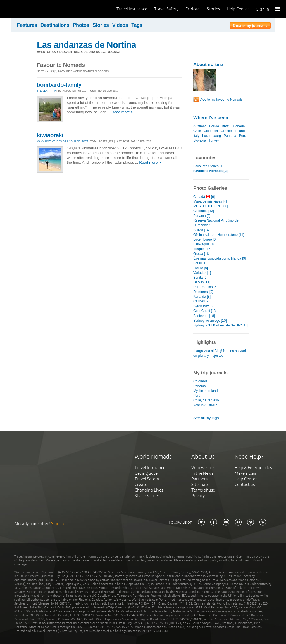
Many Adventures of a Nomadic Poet (63, 141)
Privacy (198, 496)
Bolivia (214, 126)
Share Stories (147, 496)
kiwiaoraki (50, 135)
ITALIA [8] (201, 268)
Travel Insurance (132, 9)
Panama (230, 136)
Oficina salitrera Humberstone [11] (219, 235)
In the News (202, 473)
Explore (193, 9)
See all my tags (206, 418)
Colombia (211, 131)
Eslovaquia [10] (205, 244)
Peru (243, 136)
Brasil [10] (201, 263)
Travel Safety (166, 9)
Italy (196, 136)
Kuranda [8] (202, 297)
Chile (197, 131)
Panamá (200, 386)
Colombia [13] (204, 211)
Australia (200, 126)
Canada (239, 126)
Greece (226, 131)
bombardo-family (59, 85)
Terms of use (203, 490)
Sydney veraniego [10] (210, 321)
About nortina (208, 64)
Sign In (263, 9)
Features (27, 25)
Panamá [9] (202, 216)
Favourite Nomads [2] (210, 171)
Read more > (122, 112)
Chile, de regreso (206, 400)
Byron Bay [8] (203, 306)
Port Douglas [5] (205, 287)
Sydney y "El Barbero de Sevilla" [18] (221, 325)
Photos (81, 25)
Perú (197, 396)
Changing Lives (149, 490)
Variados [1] (202, 273)
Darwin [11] (202, 282)
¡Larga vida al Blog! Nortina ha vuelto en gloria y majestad (221, 353)
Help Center (238, 9)
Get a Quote (146, 473)
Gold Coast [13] (205, 311)
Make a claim (247, 473)
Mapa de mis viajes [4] (210, 201)
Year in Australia (205, 405)
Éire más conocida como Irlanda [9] (220, 258)
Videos (120, 25)
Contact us (245, 484)
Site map (200, 484)
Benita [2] (200, 278)
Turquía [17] (202, 249)
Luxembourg (212, 136)
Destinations (55, 25)
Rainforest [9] (203, 292)
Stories (213, 9)
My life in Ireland (205, 391)
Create (141, 484)
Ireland (240, 131)
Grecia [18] (202, 254)
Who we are (202, 468)
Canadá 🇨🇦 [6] (204, 197)
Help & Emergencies (253, 468)
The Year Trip (46, 91)
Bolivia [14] (202, 230)
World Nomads (29, 9)
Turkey (214, 140)
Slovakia (200, 140)
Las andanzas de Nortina (86, 45)
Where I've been (211, 118)
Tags (137, 25)
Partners (199, 479)
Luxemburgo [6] (205, 239)
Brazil (226, 126)
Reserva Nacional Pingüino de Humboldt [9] (216, 223)
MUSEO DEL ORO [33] (211, 206)
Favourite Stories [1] (208, 166)
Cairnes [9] (201, 301)
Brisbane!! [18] (204, 316)
